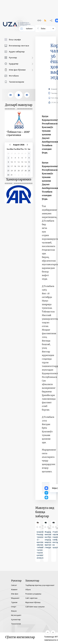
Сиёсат (14, 585)
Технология (16, 624)
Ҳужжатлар (16, 619)
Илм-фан (15, 594)
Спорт (14, 607)
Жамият (54, 89)
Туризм (14, 602)
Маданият (15, 598)
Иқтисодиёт (16, 615)
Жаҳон (14, 611)
